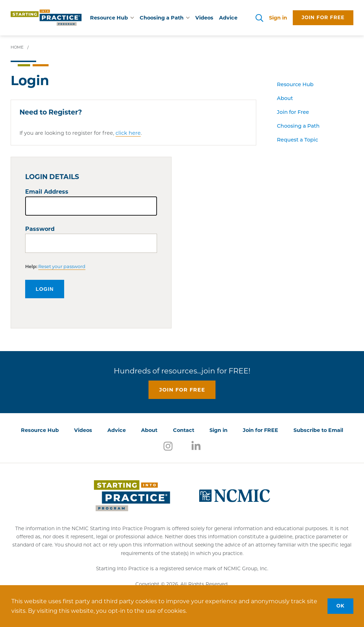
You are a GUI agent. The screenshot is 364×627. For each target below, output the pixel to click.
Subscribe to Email (318, 430)
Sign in (278, 18)
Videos (204, 18)
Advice (228, 18)
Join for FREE (261, 430)
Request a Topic (297, 140)
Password (40, 229)
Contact (184, 430)
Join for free (323, 17)
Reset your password (62, 267)
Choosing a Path (298, 126)
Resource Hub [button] (112, 18)
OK (340, 606)
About (285, 98)
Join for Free (293, 112)
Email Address (47, 192)
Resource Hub (295, 84)
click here (128, 133)
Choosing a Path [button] (165, 18)
